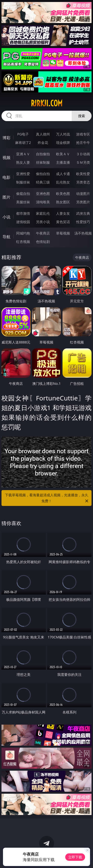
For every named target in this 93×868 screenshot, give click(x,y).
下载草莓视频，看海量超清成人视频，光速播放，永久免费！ (47, 498)
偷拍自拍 (43, 174)
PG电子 (23, 134)
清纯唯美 (43, 202)
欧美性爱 (83, 174)
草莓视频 (63, 233)
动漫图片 (83, 194)
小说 (6, 217)
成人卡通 (63, 174)
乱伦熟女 (63, 182)
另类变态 (83, 182)
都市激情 (23, 213)
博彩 (6, 138)
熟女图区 (63, 202)
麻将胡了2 (23, 143)
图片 (6, 197)
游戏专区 (83, 134)
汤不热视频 (83, 233)
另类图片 (83, 202)
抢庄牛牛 (83, 143)
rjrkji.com (47, 103)
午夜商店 (43, 233)
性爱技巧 (83, 222)
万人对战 (63, 134)
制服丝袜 (23, 182)
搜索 (82, 116)
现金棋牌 (63, 143)
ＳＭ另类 (83, 162)
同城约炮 (23, 233)
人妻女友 (63, 213)
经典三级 (43, 182)
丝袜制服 (43, 162)
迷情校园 (23, 222)
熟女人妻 (23, 162)
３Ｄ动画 (83, 154)
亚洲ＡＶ (23, 154)
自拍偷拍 (43, 154)
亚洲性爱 (23, 174)
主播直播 (63, 162)
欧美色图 (63, 194)
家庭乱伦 (43, 213)
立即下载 (75, 857)
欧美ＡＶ (63, 154)
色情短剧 (43, 242)
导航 (6, 237)
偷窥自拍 (23, 194)
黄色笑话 (63, 222)
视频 (6, 158)
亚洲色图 (43, 194)
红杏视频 (23, 242)
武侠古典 (83, 213)
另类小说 (43, 222)
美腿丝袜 (23, 202)
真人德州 (43, 134)
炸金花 (43, 143)
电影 (6, 177)
